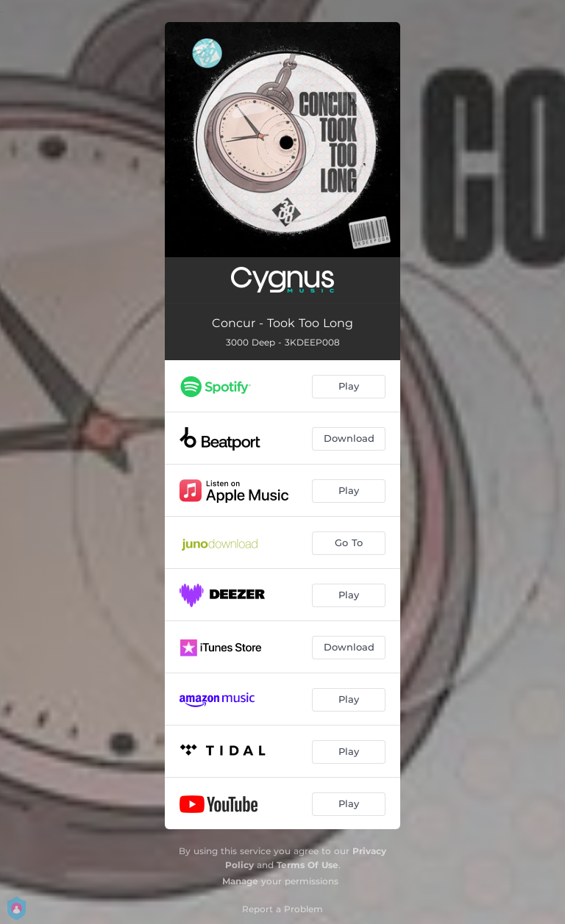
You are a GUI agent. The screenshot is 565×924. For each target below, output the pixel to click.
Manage (240, 881)
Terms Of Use (308, 865)
